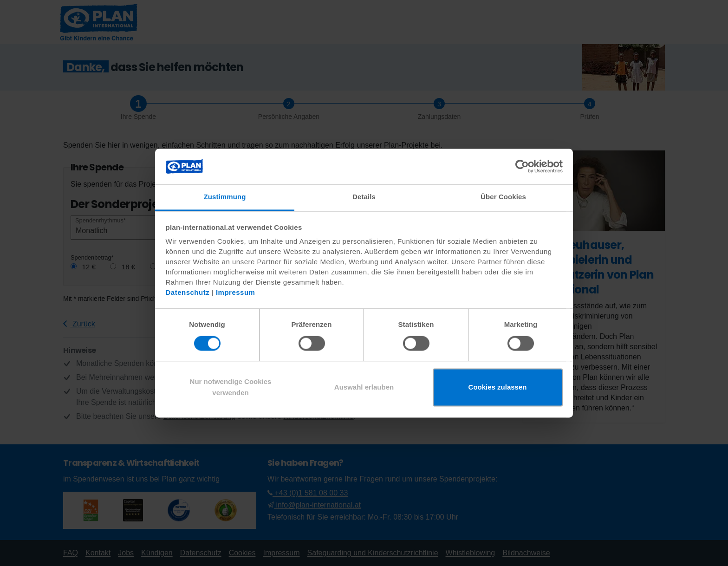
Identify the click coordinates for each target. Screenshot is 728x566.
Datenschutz (188, 293)
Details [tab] (364, 197)
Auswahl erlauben (364, 387)
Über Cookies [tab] (503, 197)
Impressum (236, 293)
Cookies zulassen (498, 387)
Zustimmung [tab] (225, 197)
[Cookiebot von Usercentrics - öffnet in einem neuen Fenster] (522, 166)
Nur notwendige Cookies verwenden (231, 387)
